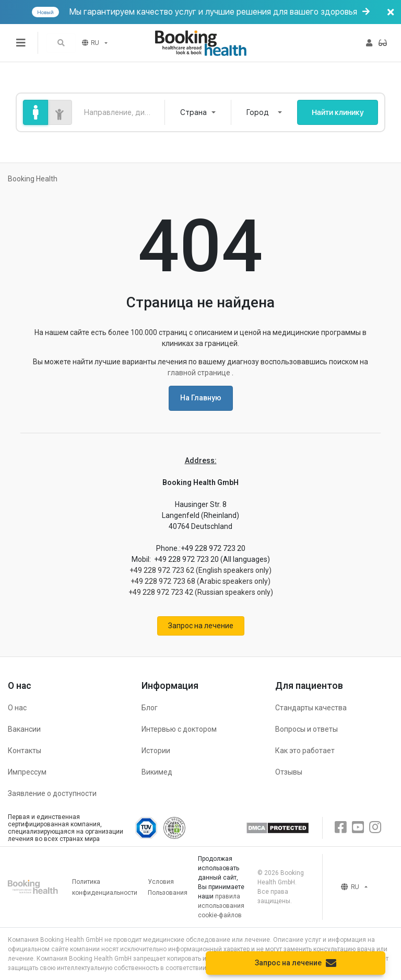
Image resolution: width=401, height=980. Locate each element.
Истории (156, 751)
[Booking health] (200, 43)
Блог (150, 708)
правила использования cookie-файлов (221, 906)
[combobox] (198, 112)
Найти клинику (338, 112)
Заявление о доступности (52, 793)
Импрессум (27, 772)
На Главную (201, 398)
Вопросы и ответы (306, 729)
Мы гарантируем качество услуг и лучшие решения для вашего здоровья (215, 12)
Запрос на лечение (201, 626)
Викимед (157, 772)
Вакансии (24, 729)
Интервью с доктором (179, 729)
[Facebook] (341, 828)
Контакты (25, 751)
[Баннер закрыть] (391, 12)
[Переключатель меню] (21, 43)
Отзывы (289, 772)
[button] (61, 43)
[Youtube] (358, 828)
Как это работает (305, 751)
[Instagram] (375, 828)
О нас (17, 708)
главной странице (200, 373)
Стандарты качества (311, 708)
